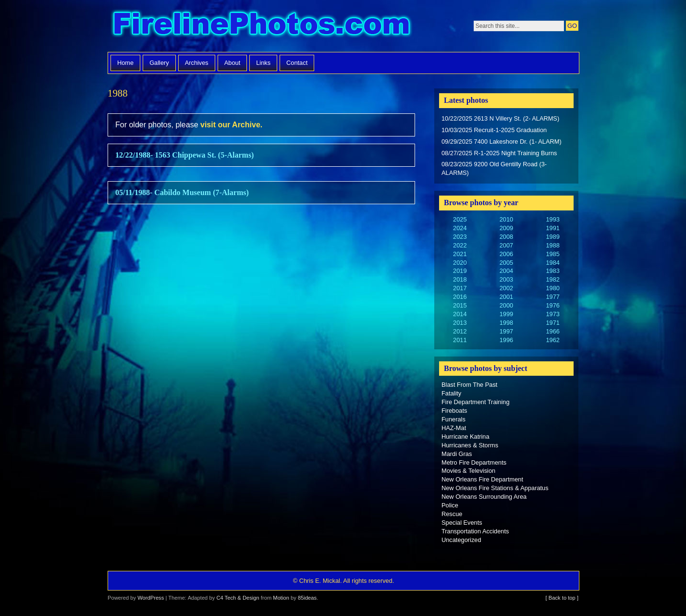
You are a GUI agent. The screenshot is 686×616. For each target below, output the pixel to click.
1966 (552, 331)
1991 (552, 228)
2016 (460, 297)
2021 (460, 254)
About (232, 63)
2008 (506, 237)
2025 (460, 219)
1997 (506, 331)
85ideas (307, 598)
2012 (460, 331)
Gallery (159, 63)
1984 (552, 263)
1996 (506, 340)
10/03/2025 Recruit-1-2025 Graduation (494, 130)
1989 (552, 237)
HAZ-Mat (454, 428)
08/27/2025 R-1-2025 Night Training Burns (499, 153)
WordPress (151, 598)
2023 (460, 237)
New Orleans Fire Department (482, 479)
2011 (460, 340)
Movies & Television (468, 471)
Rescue (452, 514)
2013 (460, 323)
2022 (460, 245)
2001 (506, 297)
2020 (460, 263)
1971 (552, 323)
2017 (460, 288)
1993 (552, 219)
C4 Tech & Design (238, 598)
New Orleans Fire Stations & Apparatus (495, 488)
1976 (552, 305)
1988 (552, 245)
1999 (506, 314)
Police (450, 505)
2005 (506, 263)
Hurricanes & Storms (470, 445)
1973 (552, 314)
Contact (297, 63)
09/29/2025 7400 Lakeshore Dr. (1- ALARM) (502, 142)
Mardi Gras (457, 454)
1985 (552, 254)
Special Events (462, 523)
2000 (506, 305)
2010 (506, 219)
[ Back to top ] (562, 598)
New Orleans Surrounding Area (484, 497)
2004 (506, 271)
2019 (460, 271)
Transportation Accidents (475, 531)
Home (125, 63)
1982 (552, 279)
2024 (460, 228)
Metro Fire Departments (474, 462)
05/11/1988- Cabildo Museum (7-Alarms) (182, 192)
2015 (460, 305)
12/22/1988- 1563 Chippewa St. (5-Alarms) (184, 155)
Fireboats (454, 411)
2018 (460, 279)
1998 (506, 323)
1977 (552, 297)
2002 (506, 288)
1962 (552, 340)
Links (263, 63)
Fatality (451, 393)
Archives (197, 63)
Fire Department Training (476, 402)
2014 (460, 314)
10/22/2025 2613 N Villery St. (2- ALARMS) (500, 118)
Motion (281, 598)
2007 (506, 245)
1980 (552, 288)
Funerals (453, 419)
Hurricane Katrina (465, 437)
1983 (552, 271)
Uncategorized (461, 540)
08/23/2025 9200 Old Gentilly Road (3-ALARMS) (494, 168)
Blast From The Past (469, 385)
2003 (506, 279)
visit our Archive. (231, 125)
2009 (506, 228)
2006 (506, 254)
